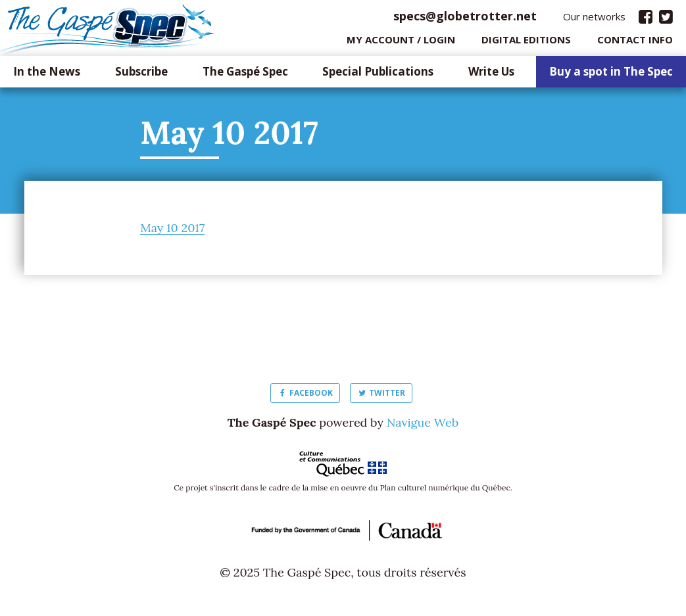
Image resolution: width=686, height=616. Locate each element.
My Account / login (401, 43)
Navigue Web (423, 426)
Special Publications (378, 75)
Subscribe (141, 75)
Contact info (635, 43)
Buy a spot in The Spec (611, 75)
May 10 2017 (172, 231)
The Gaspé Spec (245, 75)
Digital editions (526, 43)
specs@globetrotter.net (465, 19)
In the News (47, 75)
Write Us (491, 75)
